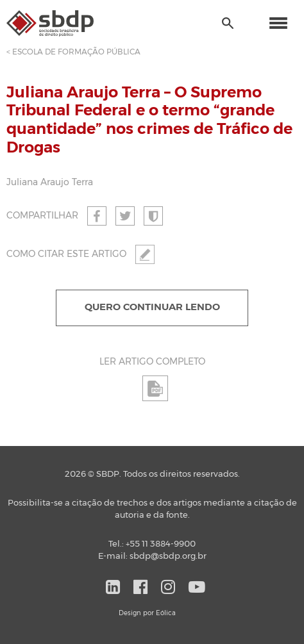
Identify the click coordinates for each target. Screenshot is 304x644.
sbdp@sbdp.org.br (168, 557)
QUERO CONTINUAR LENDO (152, 307)
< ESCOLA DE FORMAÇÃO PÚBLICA (73, 52)
